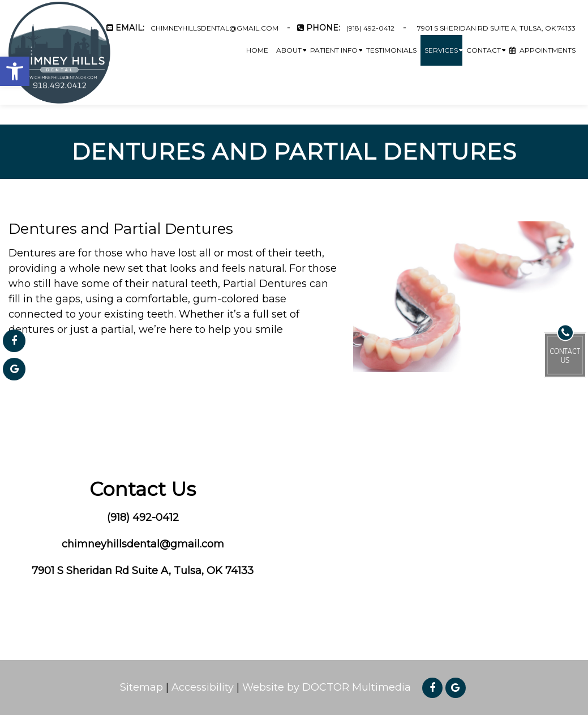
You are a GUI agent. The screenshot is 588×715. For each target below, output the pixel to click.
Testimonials (391, 50)
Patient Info (334, 50)
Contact (484, 50)
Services (441, 50)
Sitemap (141, 687)
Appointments (542, 50)
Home (257, 50)
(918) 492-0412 (370, 28)
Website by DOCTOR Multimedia (327, 687)
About (289, 50)
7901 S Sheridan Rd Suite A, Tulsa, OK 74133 (496, 28)
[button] (15, 71)
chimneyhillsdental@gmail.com (214, 28)
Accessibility (203, 687)
